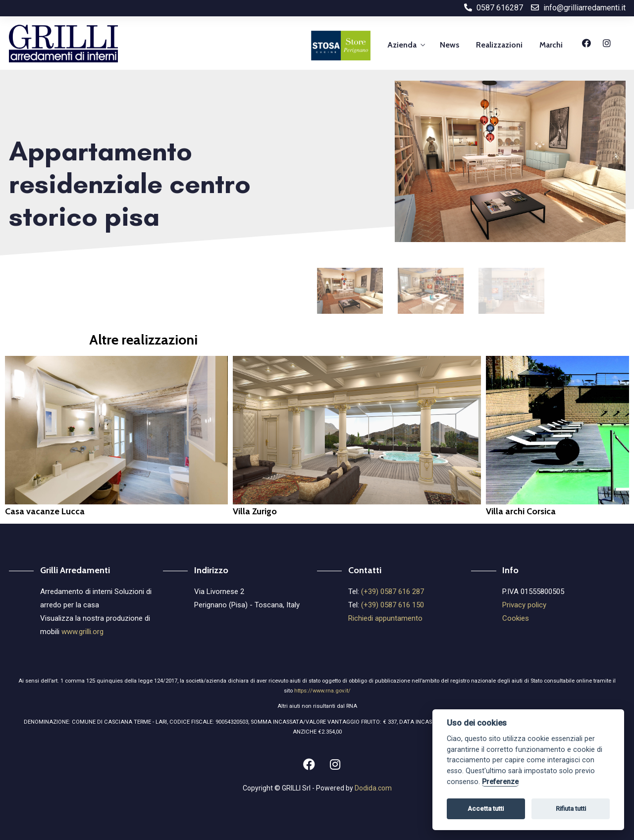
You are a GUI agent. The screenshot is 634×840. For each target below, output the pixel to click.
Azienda (402, 45)
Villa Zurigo (255, 511)
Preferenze (500, 782)
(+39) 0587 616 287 (393, 592)
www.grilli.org (82, 632)
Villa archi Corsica (521, 511)
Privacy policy (524, 605)
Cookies (516, 618)
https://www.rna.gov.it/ (322, 691)
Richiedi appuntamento (385, 618)
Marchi (551, 45)
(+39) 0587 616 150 (393, 605)
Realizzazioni (499, 45)
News (449, 45)
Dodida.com (373, 788)
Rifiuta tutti (571, 809)
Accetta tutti (486, 809)
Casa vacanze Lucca (45, 511)
